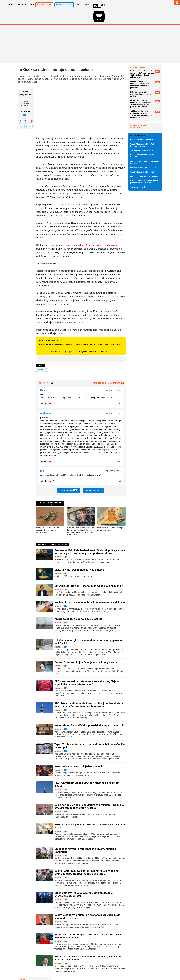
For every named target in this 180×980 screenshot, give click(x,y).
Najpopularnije (138, 122)
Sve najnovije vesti (151, 114)
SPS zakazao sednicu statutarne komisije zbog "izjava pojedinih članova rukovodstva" (87, 669)
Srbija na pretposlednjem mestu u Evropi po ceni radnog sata (48, 517)
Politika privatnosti (80, 971)
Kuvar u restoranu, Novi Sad (142, 248)
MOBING (41, 357)
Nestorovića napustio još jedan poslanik (79, 753)
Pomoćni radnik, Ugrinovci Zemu (144, 277)
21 (66, 560)
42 (66, 950)
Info (26, 88)
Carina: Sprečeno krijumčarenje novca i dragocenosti (86, 649)
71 (66, 798)
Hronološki (100, 370)
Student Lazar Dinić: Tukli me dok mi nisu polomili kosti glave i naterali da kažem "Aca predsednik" (81, 518)
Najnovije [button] (11, 8)
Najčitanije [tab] (135, 182)
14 (66, 697)
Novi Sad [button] (23, 8)
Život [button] (78, 8)
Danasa (59, 136)
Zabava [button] (87, 8)
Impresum (52, 971)
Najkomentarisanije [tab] (139, 180)
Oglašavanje (33, 971)
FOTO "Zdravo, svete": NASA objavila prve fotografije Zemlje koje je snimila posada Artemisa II (146, 83)
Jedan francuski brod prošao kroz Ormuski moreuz (144, 59)
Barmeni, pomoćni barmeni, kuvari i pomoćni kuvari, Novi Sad (145, 291)
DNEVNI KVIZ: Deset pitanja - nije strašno (79, 556)
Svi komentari (69, 477)
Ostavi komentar (93, 477)
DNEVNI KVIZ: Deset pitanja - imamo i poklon (111, 515)
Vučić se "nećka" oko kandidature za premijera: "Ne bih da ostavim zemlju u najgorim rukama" (89, 793)
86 (66, 908)
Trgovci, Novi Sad (137, 296)
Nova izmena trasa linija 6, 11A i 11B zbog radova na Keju (145, 90)
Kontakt (43, 971)
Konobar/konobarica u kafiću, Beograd (142, 265)
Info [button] (32, 8)
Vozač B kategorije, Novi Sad (142, 281)
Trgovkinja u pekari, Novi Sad (142, 259)
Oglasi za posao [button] (64, 8)
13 (66, 738)
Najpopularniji (116, 370)
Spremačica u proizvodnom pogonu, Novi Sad (145, 271)
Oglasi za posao (138, 245)
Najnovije (135, 54)
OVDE (80, 309)
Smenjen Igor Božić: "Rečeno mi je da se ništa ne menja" (89, 573)
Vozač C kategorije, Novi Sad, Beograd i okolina (142, 254)
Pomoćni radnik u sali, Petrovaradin (145, 285)
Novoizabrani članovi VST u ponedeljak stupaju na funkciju (90, 712)
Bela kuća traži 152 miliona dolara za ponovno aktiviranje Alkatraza (145, 109)
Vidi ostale (155, 237)
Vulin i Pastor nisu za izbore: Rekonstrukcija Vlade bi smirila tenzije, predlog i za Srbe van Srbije (86, 859)
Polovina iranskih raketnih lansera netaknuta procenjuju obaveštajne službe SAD (144, 66)
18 (66, 864)
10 (66, 675)
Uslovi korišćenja (64, 971)
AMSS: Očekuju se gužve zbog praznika (78, 606)
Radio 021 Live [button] (44, 8)
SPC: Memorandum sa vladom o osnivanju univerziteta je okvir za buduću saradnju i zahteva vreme (89, 692)
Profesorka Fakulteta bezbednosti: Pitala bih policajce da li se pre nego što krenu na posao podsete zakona (90, 538)
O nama (22, 971)
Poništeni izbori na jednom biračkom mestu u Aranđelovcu (90, 589)
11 (66, 757)
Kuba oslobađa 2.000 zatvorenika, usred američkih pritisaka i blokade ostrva (144, 74)
